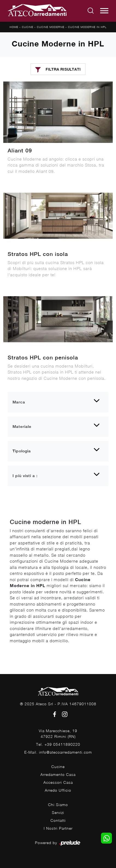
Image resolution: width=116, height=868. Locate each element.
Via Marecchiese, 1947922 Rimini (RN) (58, 734)
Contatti (58, 820)
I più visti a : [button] (25, 476)
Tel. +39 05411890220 (58, 744)
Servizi (58, 812)
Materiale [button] (22, 427)
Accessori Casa (58, 782)
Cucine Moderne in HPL (87, 27)
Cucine (28, 27)
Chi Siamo (58, 805)
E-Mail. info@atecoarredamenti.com (58, 752)
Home (14, 27)
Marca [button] (19, 402)
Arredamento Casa (58, 774)
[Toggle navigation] (104, 11)
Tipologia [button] (22, 451)
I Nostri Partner (58, 828)
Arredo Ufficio (58, 790)
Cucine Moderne (51, 27)
